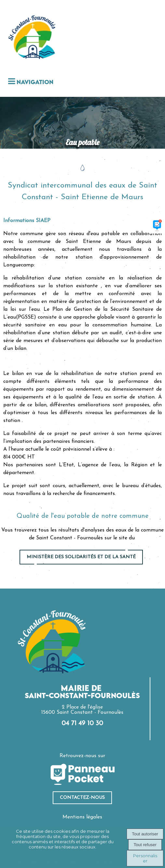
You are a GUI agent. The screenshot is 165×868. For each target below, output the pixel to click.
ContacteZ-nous (82, 798)
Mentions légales (82, 817)
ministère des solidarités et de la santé (81, 557)
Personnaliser (145, 858)
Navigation (35, 82)
